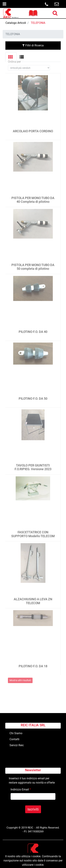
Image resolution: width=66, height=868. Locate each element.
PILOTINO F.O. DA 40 (33, 329)
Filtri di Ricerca (33, 45)
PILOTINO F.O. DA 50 (33, 396)
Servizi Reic (17, 745)
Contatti (14, 739)
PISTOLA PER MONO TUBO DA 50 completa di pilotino (33, 264)
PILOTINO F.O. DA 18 (33, 663)
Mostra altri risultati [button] (20, 677)
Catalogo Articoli (16, 23)
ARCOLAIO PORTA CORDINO (33, 128)
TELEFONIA (38, 23)
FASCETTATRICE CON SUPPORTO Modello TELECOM (33, 531)
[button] (55, 13)
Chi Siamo (16, 733)
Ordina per (14, 59)
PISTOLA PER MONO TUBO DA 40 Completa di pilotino (33, 197)
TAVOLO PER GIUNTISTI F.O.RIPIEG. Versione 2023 (33, 464)
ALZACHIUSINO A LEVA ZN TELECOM (33, 598)
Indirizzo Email (21, 789)
